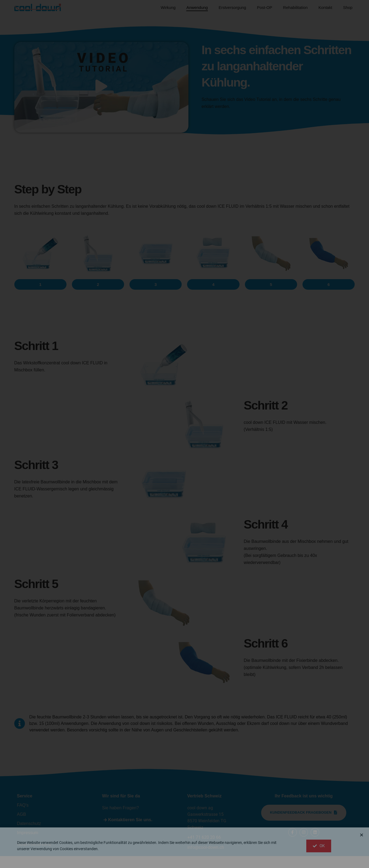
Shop (348, 7)
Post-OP (265, 7)
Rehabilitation (295, 7)
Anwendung (197, 7)
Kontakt (325, 7)
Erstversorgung (232, 7)
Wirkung (168, 7)
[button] (40, 296)
